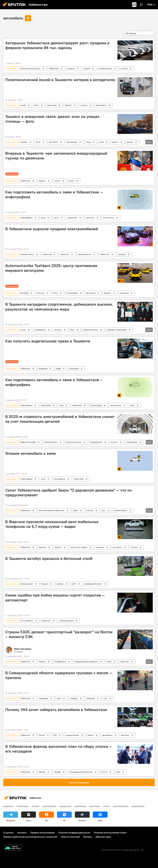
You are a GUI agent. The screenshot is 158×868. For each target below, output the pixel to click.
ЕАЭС (109, 662)
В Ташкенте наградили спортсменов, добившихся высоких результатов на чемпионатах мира (59, 307)
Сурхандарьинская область (81, 772)
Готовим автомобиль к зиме (31, 453)
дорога (130, 142)
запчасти (41, 293)
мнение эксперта (66, 621)
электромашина (84, 254)
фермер (42, 772)
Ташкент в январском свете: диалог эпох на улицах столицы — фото (52, 119)
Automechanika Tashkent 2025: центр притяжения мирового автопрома (51, 268)
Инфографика (26, 218)
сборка (90, 735)
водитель (100, 547)
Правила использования (43, 833)
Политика (23, 806)
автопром (125, 735)
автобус (60, 584)
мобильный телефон (79, 547)
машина (87, 68)
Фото (36, 105)
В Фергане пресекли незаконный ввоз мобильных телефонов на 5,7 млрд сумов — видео (52, 524)
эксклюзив (124, 293)
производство (96, 442)
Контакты (22, 833)
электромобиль (105, 68)
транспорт (90, 218)
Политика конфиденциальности (74, 833)
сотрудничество (72, 735)
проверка (74, 698)
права (58, 369)
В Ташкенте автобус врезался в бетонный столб (49, 559)
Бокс (72, 330)
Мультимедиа (72, 293)
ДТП (74, 584)
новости (8, 806)
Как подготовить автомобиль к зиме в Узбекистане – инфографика (54, 382)
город (88, 142)
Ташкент (68, 105)
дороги (115, 142)
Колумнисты (121, 806)
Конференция (60, 662)
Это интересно (27, 621)
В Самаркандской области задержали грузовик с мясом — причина (59, 675)
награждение (40, 330)
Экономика (49, 806)
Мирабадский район (93, 584)
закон (75, 510)
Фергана (42, 547)
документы (117, 547)
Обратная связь (103, 837)
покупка (124, 68)
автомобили (101, 105)
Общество (90, 698)
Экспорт (114, 442)
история (84, 105)
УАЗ (55, 735)
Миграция (80, 806)
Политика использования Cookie (110, 833)
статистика (47, 254)
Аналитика (138, 806)
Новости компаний (70, 837)
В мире (35, 806)
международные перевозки (86, 662)
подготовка (72, 218)
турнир (57, 181)
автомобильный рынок (30, 68)
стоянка (90, 510)
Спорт (71, 181)
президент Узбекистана (117, 330)
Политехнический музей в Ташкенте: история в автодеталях (60, 80)
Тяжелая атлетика (90, 330)
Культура (95, 806)
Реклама (88, 837)
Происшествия (27, 584)
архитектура (72, 142)
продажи (71, 68)
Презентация (132, 442)
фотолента (52, 105)
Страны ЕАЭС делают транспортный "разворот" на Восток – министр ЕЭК (59, 634)
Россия (42, 735)
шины (56, 218)
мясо (59, 698)
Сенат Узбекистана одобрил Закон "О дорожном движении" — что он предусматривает (69, 493)
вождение (43, 369)
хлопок (104, 772)
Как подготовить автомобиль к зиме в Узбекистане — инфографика (54, 194)
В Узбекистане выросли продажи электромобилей (52, 229)
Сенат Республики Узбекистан (52, 510)
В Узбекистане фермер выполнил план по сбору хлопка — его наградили (59, 749)
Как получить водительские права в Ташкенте (48, 341)
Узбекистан (54, 68)
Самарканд (43, 698)
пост (105, 698)
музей (23, 105)
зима (101, 142)
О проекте (8, 833)
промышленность (74, 442)
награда (57, 772)
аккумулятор (108, 218)
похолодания (59, 479)
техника (134, 547)
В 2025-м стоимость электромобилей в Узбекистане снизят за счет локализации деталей (60, 419)
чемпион (58, 330)
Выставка (24, 293)
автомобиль (13, 18)
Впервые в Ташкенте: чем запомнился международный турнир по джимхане (56, 156)
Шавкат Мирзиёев (28, 442)
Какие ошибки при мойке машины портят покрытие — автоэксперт (55, 598)
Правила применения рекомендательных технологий (30, 837)
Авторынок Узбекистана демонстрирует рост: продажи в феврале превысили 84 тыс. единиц (57, 45)
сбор (118, 772)
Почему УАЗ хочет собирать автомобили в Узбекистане (56, 710)
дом (104, 510)
